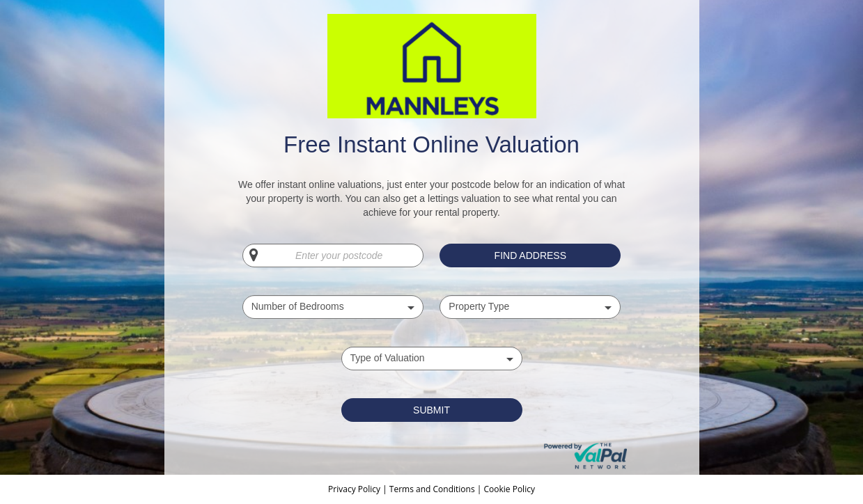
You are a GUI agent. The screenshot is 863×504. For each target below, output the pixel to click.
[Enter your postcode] (333, 255)
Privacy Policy (355, 489)
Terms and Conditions (432, 489)
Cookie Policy (509, 489)
